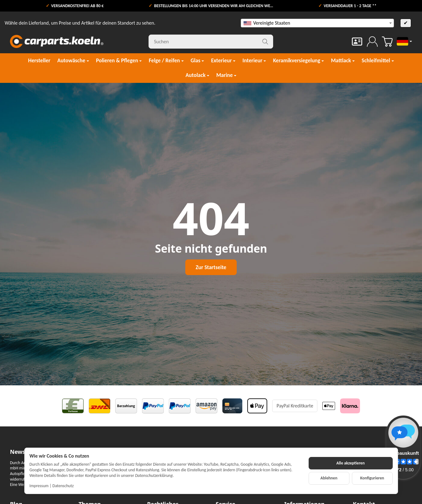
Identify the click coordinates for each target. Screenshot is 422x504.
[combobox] (317, 23)
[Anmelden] (372, 42)
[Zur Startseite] (57, 41)
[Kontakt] (357, 42)
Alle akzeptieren (351, 463)
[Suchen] (211, 42)
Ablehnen (329, 478)
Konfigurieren (372, 478)
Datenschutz (63, 486)
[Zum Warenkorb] (387, 42)
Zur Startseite (211, 267)
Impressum (39, 486)
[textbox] (317, 23)
